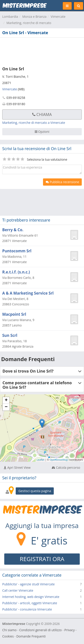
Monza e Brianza (34, 17)
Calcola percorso (66, 467)
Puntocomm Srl (17, 251)
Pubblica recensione (62, 182)
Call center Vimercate (18, 590)
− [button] (6, 407)
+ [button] (6, 400)
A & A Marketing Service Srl (28, 293)
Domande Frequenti (31, 636)
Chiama (42, 114)
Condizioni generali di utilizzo (41, 630)
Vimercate (58, 17)
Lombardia (10, 17)
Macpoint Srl (14, 314)
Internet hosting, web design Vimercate (31, 597)
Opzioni (42, 132)
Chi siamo (9, 630)
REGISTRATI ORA (42, 559)
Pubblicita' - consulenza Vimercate (27, 609)
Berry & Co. (13, 230)
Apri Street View (17, 467)
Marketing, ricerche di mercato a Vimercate (34, 123)
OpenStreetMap (59, 460)
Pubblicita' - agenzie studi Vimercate (28, 584)
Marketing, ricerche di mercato (29, 23)
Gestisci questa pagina (35, 491)
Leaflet (41, 460)
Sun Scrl (10, 335)
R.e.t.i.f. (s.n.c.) (16, 272)
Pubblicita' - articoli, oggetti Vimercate (30, 603)
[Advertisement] (42, 51)
